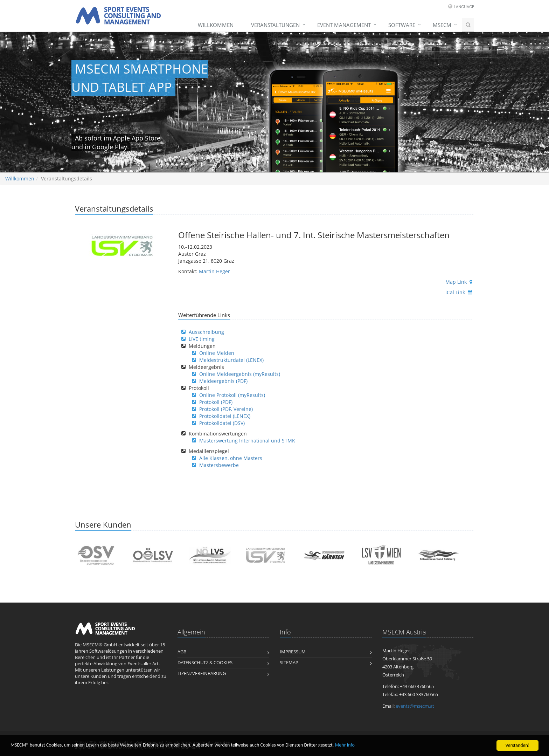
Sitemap (289, 663)
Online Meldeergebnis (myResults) (240, 374)
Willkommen (216, 25)
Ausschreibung (206, 332)
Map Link (459, 282)
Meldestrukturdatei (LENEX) (231, 360)
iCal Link (459, 292)
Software (402, 25)
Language (464, 6)
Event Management (344, 25)
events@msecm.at (415, 706)
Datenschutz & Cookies (205, 663)
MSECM (442, 25)
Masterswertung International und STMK (247, 441)
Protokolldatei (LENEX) (225, 416)
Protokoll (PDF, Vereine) (226, 409)
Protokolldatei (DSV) (222, 423)
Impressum (293, 652)
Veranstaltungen (275, 25)
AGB (182, 652)
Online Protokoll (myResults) (232, 395)
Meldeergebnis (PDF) (223, 381)
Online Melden (217, 353)
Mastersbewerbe (219, 465)
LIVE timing (202, 339)
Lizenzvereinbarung (202, 673)
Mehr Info (345, 746)
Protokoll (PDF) (216, 402)
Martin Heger (214, 271)
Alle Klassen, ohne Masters (231, 458)
